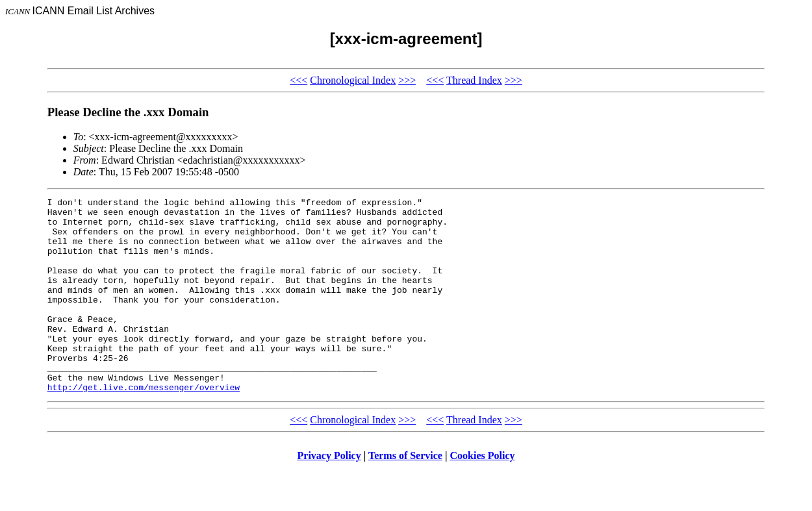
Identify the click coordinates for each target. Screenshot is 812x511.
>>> (407, 80)
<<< (298, 80)
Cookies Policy (483, 494)
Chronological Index (353, 80)
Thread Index (474, 80)
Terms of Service (405, 494)
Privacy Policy (329, 494)
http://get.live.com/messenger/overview (144, 426)
